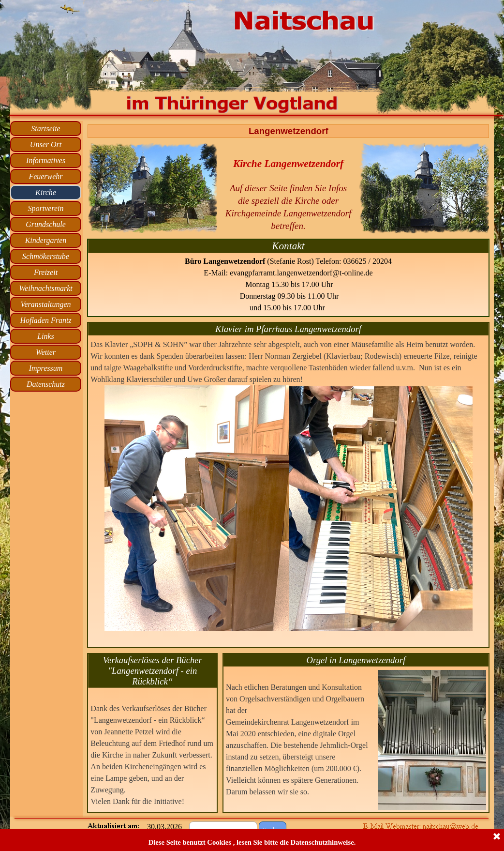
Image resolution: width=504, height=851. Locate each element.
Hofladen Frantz (45, 320)
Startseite (45, 129)
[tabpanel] (288, 188)
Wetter (46, 352)
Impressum (46, 368)
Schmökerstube (46, 256)
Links (46, 336)
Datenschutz (46, 384)
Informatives (46, 160)
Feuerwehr (45, 176)
